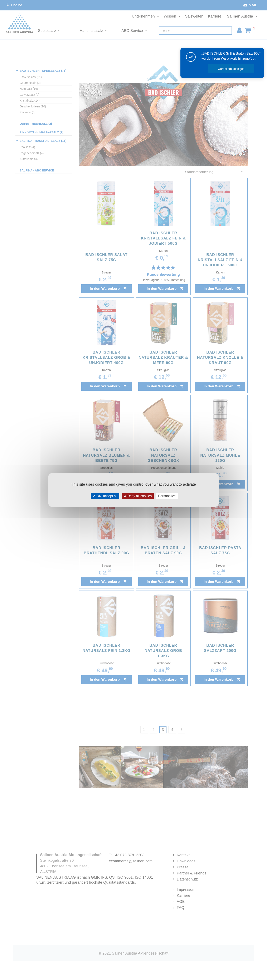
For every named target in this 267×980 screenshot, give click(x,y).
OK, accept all (105, 496)
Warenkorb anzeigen (231, 69)
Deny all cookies (138, 496)
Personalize (167, 496)
